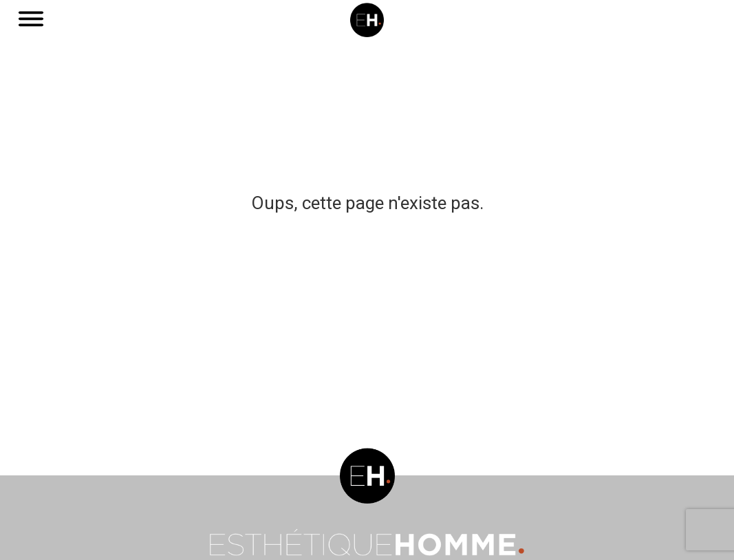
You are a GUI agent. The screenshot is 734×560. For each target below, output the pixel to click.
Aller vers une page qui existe (367, 237)
